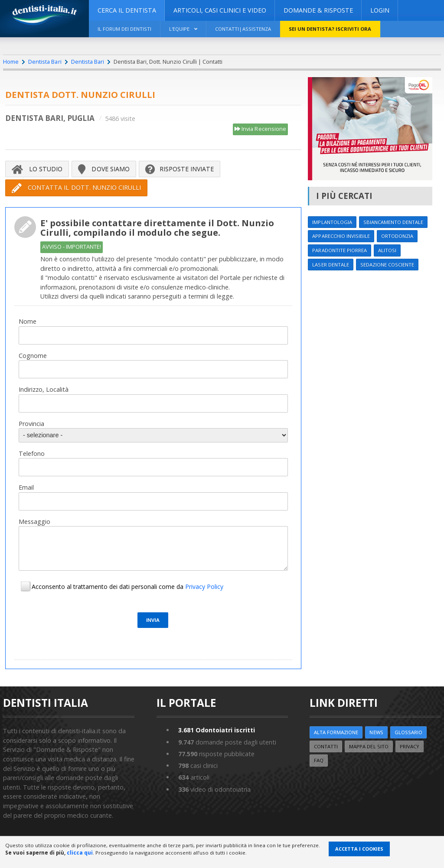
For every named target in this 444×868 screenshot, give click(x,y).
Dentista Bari (45, 62)
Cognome (33, 356)
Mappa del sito (370, 746)
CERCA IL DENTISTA (127, 10)
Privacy (411, 746)
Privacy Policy (204, 587)
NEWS (378, 733)
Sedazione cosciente (389, 265)
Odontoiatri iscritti (217, 730)
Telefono (32, 454)
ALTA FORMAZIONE (337, 733)
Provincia (31, 424)
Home (11, 62)
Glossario (411, 733)
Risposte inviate (180, 169)
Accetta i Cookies (359, 849)
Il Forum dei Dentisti (125, 29)
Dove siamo (104, 169)
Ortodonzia (400, 236)
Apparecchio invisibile (342, 236)
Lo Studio (37, 169)
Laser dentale (331, 265)
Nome (28, 321)
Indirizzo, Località (44, 389)
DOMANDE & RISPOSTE (318, 10)
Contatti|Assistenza (246, 29)
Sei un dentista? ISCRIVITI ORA (334, 29)
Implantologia (333, 222)
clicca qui (80, 853)
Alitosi (389, 250)
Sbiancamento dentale (395, 222)
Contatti (326, 746)
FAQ (319, 761)
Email (26, 487)
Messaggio (34, 522)
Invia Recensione (260, 129)
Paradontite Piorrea (340, 250)
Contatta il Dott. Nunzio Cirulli (76, 188)
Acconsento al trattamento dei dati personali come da (127, 587)
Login (380, 10)
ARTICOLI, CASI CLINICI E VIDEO (220, 10)
